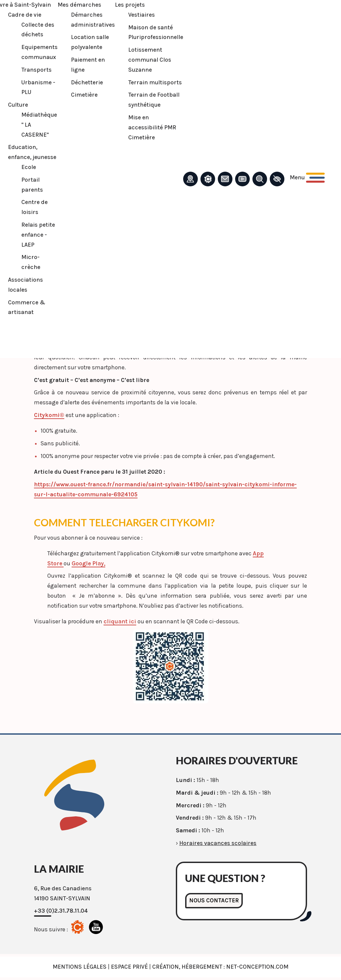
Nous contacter (214, 900)
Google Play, (88, 563)
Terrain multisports (154, 82)
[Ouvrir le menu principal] (307, 178)
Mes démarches (79, 5)
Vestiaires (141, 15)
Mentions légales (80, 967)
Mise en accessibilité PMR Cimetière (152, 127)
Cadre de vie (24, 15)
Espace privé (129, 967)
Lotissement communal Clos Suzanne (149, 60)
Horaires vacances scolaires (218, 843)
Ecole (28, 167)
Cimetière (84, 95)
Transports (36, 70)
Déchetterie (86, 82)
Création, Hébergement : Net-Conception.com (220, 967)
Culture (17, 105)
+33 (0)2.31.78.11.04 (61, 911)
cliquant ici (120, 621)
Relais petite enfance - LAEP (37, 235)
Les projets (129, 5)
